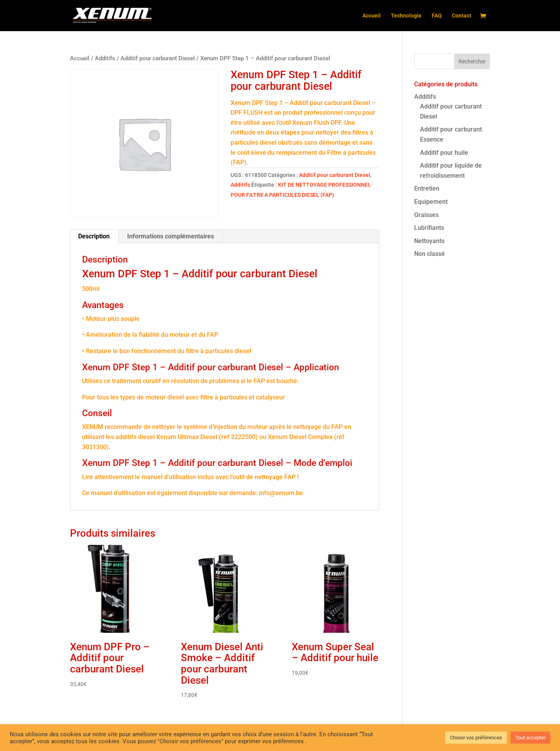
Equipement (431, 202)
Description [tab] (94, 236)
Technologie (406, 16)
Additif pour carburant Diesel (158, 58)
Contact (462, 16)
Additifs (105, 58)
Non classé (430, 254)
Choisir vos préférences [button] (476, 738)
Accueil (372, 16)
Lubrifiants (429, 228)
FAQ (437, 16)
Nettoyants (429, 241)
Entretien (427, 188)
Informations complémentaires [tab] (171, 236)
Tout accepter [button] (530, 738)
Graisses (426, 215)
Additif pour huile (444, 153)
